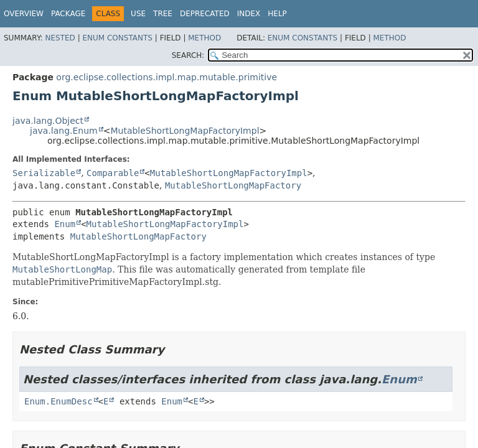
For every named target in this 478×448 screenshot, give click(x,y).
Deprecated (205, 14)
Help (277, 14)
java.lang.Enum (64, 131)
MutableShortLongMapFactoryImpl (185, 131)
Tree (163, 14)
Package (68, 14)
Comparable (113, 173)
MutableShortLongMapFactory (233, 185)
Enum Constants (117, 38)
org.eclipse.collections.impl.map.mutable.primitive (166, 77)
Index (249, 14)
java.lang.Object (48, 121)
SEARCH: (188, 55)
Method (204, 38)
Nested (60, 38)
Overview (24, 14)
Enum (65, 224)
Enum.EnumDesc (59, 401)
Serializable (44, 173)
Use (138, 14)
